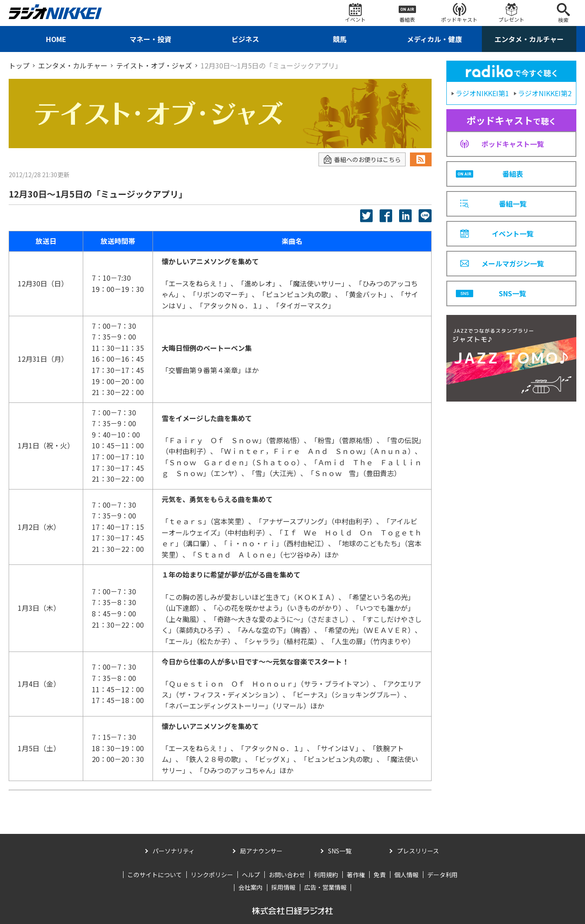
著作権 (356, 875)
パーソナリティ (174, 851)
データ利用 (442, 875)
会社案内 (250, 887)
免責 (380, 875)
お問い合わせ (287, 875)
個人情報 (406, 875)
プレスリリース (418, 851)
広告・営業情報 (325, 887)
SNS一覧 (340, 851)
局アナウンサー (261, 851)
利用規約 (326, 875)
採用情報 (283, 887)
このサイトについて (155, 875)
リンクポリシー (212, 875)
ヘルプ (251, 875)
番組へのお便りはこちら (362, 160)
